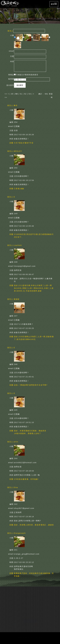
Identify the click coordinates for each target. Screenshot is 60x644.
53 (30, 93)
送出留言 (20, 85)
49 (12, 93)
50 (17, 93)
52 (25, 93)
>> (6, 97)
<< (6, 93)
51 (21, 93)
